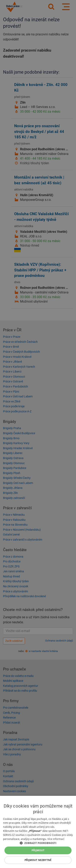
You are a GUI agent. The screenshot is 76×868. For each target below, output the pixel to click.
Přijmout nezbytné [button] (38, 860)
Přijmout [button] (38, 850)
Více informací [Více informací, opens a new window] (56, 839)
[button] (38, 843)
